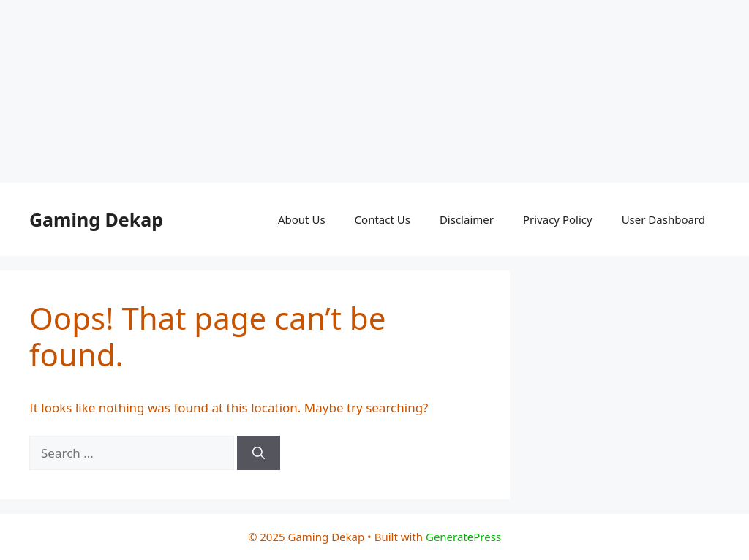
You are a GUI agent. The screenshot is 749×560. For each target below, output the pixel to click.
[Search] (259, 453)
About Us (302, 219)
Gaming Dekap (96, 219)
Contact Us (383, 219)
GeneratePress (463, 537)
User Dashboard (663, 219)
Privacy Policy (558, 219)
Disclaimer (467, 219)
